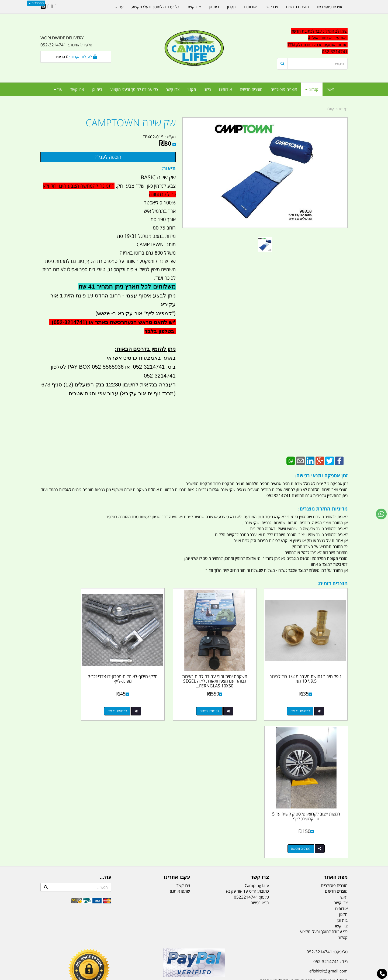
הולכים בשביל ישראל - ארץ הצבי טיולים (194, 840)
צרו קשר (183, 735)
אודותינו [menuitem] (225, 89)
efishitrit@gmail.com (328, 820)
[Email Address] (43, 7)
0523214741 (246, 746)
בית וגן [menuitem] (97, 89)
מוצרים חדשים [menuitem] (251, 89)
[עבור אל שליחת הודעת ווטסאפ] (381, 514)
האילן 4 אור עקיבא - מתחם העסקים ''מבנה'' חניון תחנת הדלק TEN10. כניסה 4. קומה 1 (304, 833)
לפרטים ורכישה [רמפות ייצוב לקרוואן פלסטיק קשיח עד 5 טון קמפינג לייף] (70, 698)
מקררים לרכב (129, 949)
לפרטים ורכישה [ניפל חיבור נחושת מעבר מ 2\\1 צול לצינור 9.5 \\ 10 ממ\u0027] (307, 698)
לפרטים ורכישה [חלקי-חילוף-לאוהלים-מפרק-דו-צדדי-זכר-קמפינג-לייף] (149, 698)
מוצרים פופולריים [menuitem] (284, 89)
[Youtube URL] (48, 7)
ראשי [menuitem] (330, 89)
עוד (58, 89)
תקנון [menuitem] (192, 89)
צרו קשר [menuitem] (173, 89)
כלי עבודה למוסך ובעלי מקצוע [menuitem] (134, 89)
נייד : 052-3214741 (330, 811)
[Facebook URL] (56, 7)
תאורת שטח (153, 949)
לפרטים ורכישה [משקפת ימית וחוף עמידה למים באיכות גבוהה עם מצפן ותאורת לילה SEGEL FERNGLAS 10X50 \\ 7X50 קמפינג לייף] (228, 698)
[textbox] (299, 869)
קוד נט (186, 976)
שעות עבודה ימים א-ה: (313, 846)
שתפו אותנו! (180, 740)
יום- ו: (300, 873)
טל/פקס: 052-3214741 (327, 801)
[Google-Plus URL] (52, 7)
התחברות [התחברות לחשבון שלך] (36, 3)
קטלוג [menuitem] (312, 89)
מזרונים (110, 949)
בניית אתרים (175, 976)
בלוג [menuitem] (208, 89)
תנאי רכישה (260, 752)
